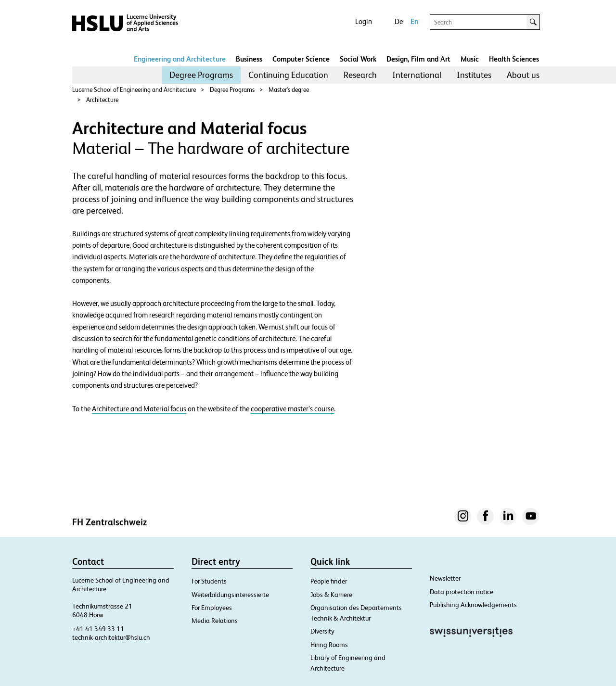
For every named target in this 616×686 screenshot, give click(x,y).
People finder (329, 581)
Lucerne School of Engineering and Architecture (134, 90)
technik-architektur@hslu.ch (111, 637)
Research (360, 75)
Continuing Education (288, 75)
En (414, 21)
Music (470, 59)
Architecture (102, 100)
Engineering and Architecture (180, 59)
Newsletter (445, 578)
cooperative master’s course (292, 409)
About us (523, 75)
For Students (209, 581)
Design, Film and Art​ (418, 59)
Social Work (358, 59)
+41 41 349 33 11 (98, 629)
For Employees (212, 608)
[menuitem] (201, 75)
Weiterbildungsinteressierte (230, 595)
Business (249, 59)
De (399, 21)
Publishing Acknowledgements (473, 605)
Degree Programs (201, 75)
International (417, 75)
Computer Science (301, 59)
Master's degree (289, 90)
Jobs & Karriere (331, 595)
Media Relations (215, 621)
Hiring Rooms (329, 645)
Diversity (322, 631)
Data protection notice (462, 592)
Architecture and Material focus (139, 409)
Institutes (474, 75)
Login (364, 21)
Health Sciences (514, 59)
